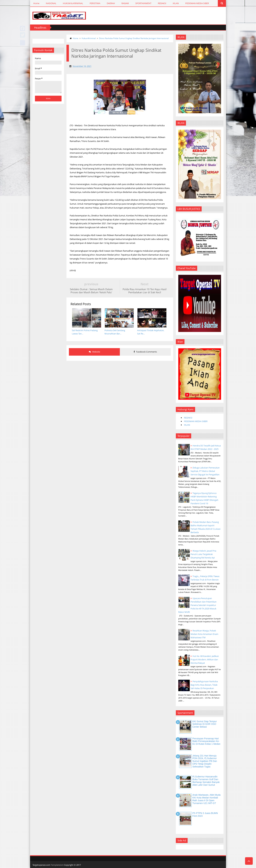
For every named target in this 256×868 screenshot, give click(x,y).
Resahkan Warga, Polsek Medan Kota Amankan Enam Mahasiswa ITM (204, 634)
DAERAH (111, 3)
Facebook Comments (145, 352)
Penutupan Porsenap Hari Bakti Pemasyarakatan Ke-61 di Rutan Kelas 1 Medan (206, 741)
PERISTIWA (95, 3)
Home (36, 3)
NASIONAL (51, 3)
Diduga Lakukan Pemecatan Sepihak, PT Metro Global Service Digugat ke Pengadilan (205, 471)
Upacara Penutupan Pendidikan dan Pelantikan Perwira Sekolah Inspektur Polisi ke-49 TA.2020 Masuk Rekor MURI (197, 605)
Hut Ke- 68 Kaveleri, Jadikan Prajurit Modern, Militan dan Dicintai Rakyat (205, 659)
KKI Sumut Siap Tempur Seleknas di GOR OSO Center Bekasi (205, 724)
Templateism (57, 865)
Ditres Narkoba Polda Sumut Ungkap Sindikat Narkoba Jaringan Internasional (134, 38)
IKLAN (176, 3)
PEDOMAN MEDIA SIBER (197, 3)
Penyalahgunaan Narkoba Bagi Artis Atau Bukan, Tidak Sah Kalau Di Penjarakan (204, 685)
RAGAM (125, 3)
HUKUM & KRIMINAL (73, 3)
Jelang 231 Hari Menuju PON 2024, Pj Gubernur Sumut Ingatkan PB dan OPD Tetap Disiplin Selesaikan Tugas (205, 761)
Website (94, 352)
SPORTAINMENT (143, 3)
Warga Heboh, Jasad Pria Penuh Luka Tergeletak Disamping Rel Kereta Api (203, 554)
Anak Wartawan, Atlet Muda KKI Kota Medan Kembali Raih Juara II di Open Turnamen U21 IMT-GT (207, 799)
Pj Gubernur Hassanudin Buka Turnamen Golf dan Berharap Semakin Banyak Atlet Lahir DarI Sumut (206, 781)
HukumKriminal (89, 38)
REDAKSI (162, 3)
